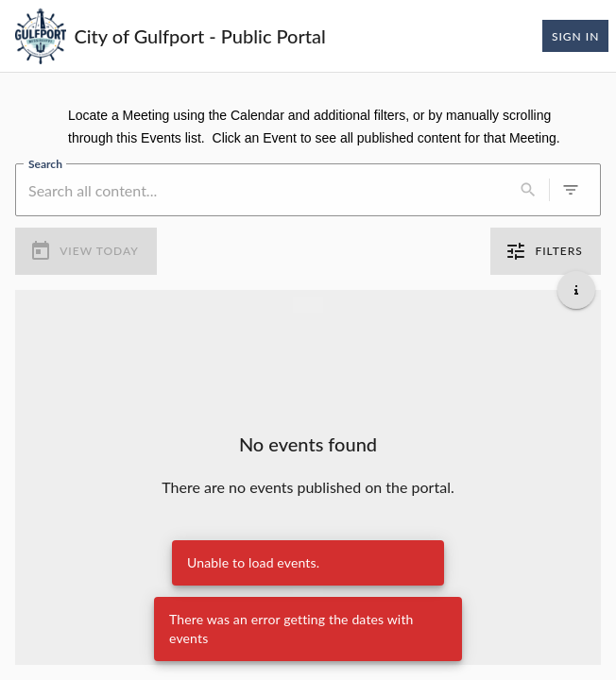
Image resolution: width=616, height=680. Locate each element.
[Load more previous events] (308, 305)
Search (45, 163)
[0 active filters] (571, 190)
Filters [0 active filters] (546, 251)
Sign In (575, 36)
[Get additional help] (576, 290)
